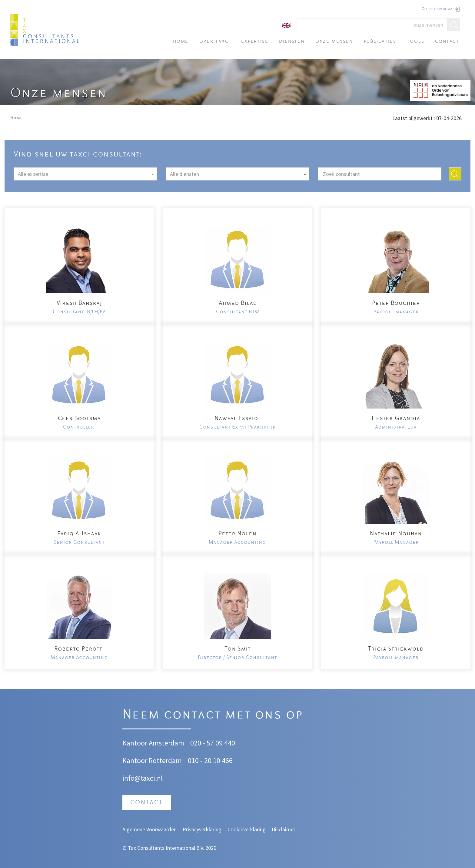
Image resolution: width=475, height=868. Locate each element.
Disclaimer (284, 829)
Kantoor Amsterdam (153, 743)
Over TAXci (215, 42)
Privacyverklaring (202, 829)
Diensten (292, 42)
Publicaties (380, 42)
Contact (447, 42)
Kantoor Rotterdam (152, 760)
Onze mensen (334, 42)
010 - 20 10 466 (210, 760)
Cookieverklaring (247, 829)
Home (181, 42)
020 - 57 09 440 (213, 743)
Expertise (255, 42)
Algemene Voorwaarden (149, 829)
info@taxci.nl (143, 778)
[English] (286, 25)
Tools (415, 42)
